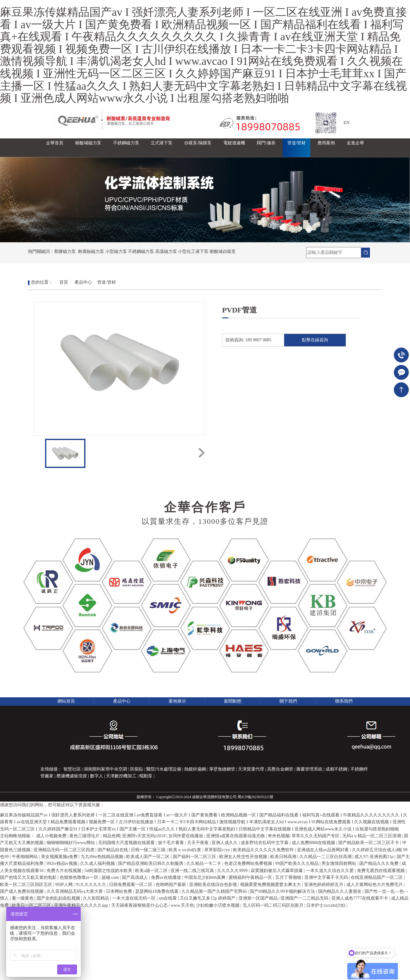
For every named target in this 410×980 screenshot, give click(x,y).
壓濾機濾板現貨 (72, 776)
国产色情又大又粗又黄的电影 (29, 877)
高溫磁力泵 (166, 252)
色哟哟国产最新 (171, 885)
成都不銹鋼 (336, 769)
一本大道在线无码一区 (134, 898)
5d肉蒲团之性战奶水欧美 (109, 871)
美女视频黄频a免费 (60, 857)
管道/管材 (107, 282)
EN (346, 123)
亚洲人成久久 (225, 843)
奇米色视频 (279, 836)
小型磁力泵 (116, 252)
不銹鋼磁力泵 (141, 252)
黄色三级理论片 (85, 836)
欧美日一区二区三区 (32, 905)
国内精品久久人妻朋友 (340, 891)
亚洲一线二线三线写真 (193, 871)
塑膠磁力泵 (65, 252)
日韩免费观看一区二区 (131, 885)
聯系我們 (344, 701)
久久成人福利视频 (98, 863)
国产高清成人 (135, 877)
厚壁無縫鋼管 (222, 769)
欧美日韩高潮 (284, 857)
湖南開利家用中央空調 (105, 769)
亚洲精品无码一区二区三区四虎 (65, 850)
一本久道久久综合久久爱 (330, 871)
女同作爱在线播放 (186, 836)
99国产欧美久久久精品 (298, 863)
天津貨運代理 (251, 769)
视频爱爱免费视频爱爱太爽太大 (271, 885)
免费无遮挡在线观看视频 (381, 871)
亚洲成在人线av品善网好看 (323, 850)
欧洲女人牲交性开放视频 (244, 857)
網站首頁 (66, 701)
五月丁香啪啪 (289, 877)
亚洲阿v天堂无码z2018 (144, 836)
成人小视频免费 (52, 836)
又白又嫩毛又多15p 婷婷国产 (208, 898)
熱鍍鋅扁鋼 (195, 769)
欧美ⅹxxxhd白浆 (186, 850)
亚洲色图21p (382, 857)
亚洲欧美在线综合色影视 (214, 885)
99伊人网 (65, 885)
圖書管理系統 (309, 769)
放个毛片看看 (171, 843)
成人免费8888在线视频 (314, 843)
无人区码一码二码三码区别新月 (274, 905)
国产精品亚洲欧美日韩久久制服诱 (151, 863)
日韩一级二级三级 (149, 850)
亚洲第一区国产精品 (259, 898)
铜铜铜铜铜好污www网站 (71, 843)
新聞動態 (233, 701)
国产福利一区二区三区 (195, 857)
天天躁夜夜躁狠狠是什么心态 (140, 905)
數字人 (97, 776)
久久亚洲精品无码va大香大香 (75, 891)
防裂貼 (137, 769)
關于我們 (288, 701)
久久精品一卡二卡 (204, 863)
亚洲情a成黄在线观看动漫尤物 (236, 836)
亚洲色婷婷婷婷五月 (324, 885)
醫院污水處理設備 (164, 769)
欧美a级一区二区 (152, 871)
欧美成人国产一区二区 (148, 857)
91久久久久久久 (92, 885)
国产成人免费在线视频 (22, 891)
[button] (88, 148)
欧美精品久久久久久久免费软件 (264, 850)
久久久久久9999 (233, 871)
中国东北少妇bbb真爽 (205, 877)
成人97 (361, 857)
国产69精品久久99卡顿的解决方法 (283, 891)
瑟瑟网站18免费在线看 (157, 891)
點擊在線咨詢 (315, 340)
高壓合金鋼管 (280, 769)
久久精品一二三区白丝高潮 (326, 857)
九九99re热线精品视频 (102, 857)
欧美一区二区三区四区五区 (27, 885)
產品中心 (83, 282)
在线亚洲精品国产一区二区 (377, 877)
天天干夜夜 (198, 843)
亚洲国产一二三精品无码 (305, 898)
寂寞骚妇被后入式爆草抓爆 (277, 871)
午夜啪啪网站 (25, 857)
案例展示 (177, 701)
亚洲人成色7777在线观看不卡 (360, 898)
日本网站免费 (120, 891)
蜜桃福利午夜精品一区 (251, 877)
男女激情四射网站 (339, 863)
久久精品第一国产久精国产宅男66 (215, 891)
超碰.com (111, 877)
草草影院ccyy (218, 850)
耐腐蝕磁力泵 (91, 252)
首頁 (64, 282)
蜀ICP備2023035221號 (255, 797)
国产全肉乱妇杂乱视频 (59, 898)
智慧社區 (72, 769)
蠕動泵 (146, 776)
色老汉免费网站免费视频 (249, 863)
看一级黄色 (23, 898)
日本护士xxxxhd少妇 (326, 905)
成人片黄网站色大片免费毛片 (375, 885)
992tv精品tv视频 (62, 863)
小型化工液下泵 (193, 252)
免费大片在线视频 (65, 871)
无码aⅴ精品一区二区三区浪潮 (372, 836)
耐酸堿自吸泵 (223, 252)
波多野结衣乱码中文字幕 (265, 843)
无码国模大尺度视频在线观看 (127, 843)
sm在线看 (168, 898)
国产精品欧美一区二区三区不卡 (369, 843)
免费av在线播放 (167, 877)
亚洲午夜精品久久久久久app (82, 905)
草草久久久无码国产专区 (316, 836)
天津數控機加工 (121, 776)
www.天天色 (182, 905)
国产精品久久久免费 (380, 863)
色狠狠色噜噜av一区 (80, 877)
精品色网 (112, 836)
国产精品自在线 (113, 850)
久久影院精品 (97, 898)
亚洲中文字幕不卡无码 (327, 877)
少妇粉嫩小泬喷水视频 (218, 905)
